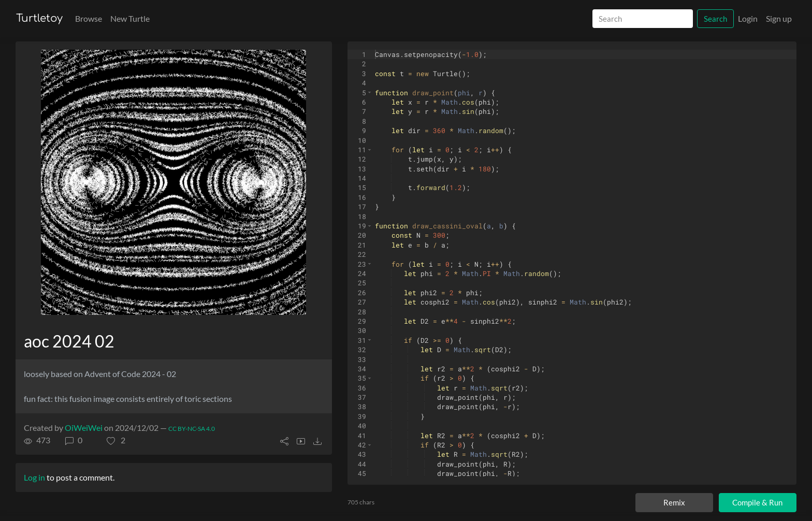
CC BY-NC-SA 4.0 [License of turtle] (192, 429)
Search (715, 19)
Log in (34, 477)
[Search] (643, 19)
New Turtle (130, 18)
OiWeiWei (84, 428)
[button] (116, 440)
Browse (89, 18)
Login (748, 18)
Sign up (779, 18)
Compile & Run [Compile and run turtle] (757, 503)
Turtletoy (39, 18)
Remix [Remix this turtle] (674, 502)
